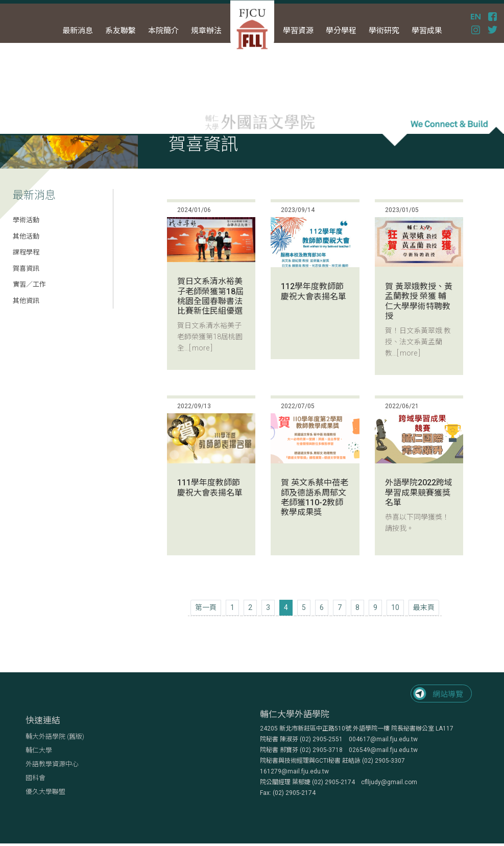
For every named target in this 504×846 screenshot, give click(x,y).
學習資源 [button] (298, 31)
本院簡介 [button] (163, 31)
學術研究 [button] (384, 31)
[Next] (424, 608)
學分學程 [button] (341, 31)
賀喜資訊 (26, 268)
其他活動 (26, 236)
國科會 (35, 778)
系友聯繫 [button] (121, 31)
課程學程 (26, 252)
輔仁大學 (39, 750)
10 (395, 607)
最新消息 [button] (78, 31)
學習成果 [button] (427, 31)
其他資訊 (26, 301)
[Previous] (206, 608)
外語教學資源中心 (52, 764)
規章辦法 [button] (206, 31)
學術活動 (26, 220)
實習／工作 (29, 284)
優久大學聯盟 (45, 792)
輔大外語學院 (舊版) (55, 736)
